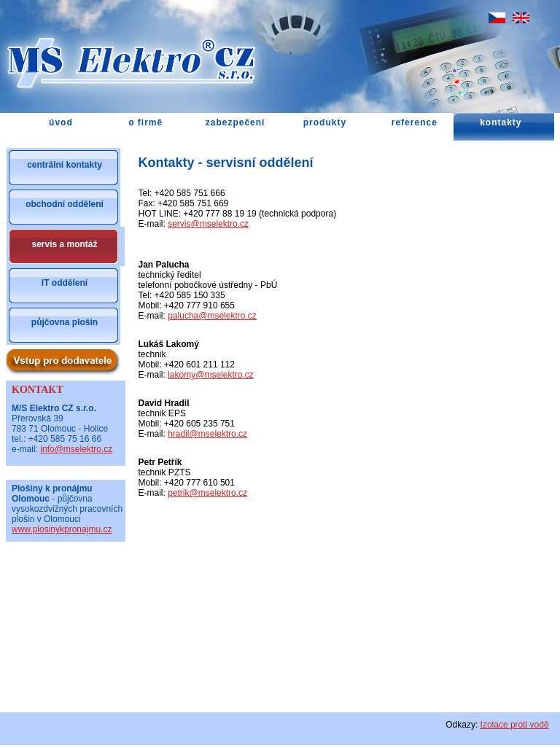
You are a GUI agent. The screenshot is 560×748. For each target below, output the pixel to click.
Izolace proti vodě (515, 725)
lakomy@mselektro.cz (211, 375)
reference (415, 122)
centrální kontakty (65, 165)
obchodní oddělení (65, 204)
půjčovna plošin (65, 322)
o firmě (145, 122)
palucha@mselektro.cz (212, 316)
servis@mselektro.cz (208, 224)
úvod (57, 122)
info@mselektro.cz (76, 449)
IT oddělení (65, 283)
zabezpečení (236, 122)
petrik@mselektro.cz (207, 493)
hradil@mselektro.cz (207, 434)
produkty (325, 122)
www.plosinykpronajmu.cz (62, 529)
